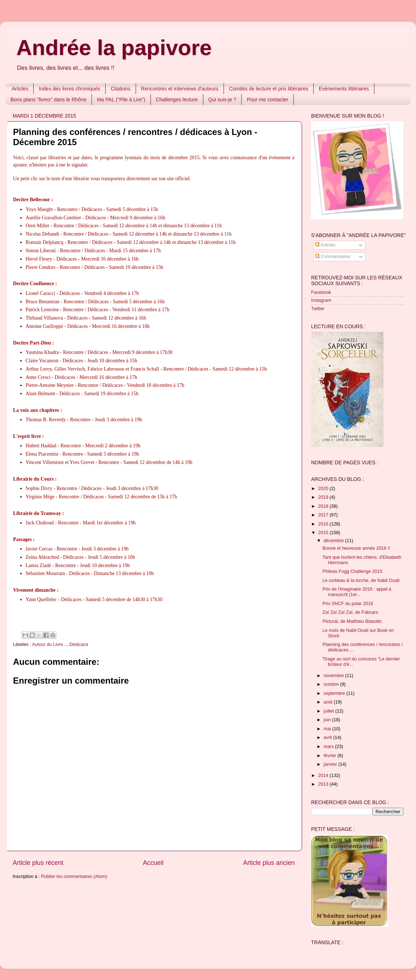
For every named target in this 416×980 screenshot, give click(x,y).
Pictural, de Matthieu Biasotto (352, 621)
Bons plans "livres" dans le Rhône (48, 100)
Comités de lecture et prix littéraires (269, 89)
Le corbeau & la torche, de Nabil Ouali (361, 580)
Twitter (318, 309)
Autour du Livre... (50, 645)
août (329, 702)
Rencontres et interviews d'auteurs (180, 89)
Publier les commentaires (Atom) (74, 876)
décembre (335, 541)
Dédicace (79, 645)
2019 (324, 497)
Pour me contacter (267, 100)
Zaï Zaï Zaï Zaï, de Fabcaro (350, 612)
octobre (332, 684)
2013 (324, 784)
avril (329, 738)
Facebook (321, 292)
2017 (324, 515)
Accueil (153, 863)
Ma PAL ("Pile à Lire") (121, 100)
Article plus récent (38, 863)
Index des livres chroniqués (69, 89)
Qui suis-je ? (222, 100)
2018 (324, 506)
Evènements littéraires (344, 89)
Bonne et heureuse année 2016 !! (356, 548)
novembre (335, 676)
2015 (324, 533)
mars (329, 747)
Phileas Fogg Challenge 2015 (352, 571)
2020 (324, 489)
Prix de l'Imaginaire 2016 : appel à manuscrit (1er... (357, 592)
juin (328, 720)
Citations (120, 89)
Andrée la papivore (114, 48)
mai (328, 729)
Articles (20, 89)
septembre (335, 693)
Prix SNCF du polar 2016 (348, 604)
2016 (324, 524)
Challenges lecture (177, 100)
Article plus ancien (269, 863)
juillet (330, 711)
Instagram (321, 300)
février (331, 756)
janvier (331, 764)
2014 (324, 776)
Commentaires (333, 257)
